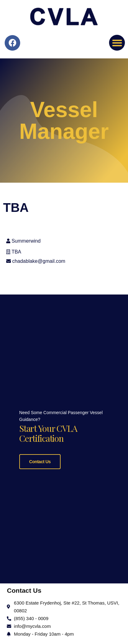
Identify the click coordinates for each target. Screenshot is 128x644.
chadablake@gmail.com (39, 261)
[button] (117, 43)
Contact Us (40, 460)
